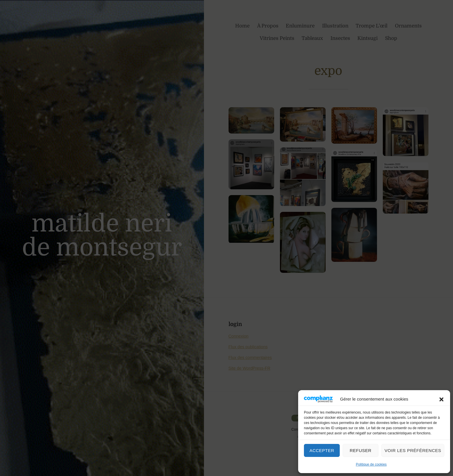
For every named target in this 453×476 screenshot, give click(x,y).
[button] (441, 399)
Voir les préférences (413, 450)
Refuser (360, 450)
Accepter (322, 450)
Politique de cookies (371, 464)
